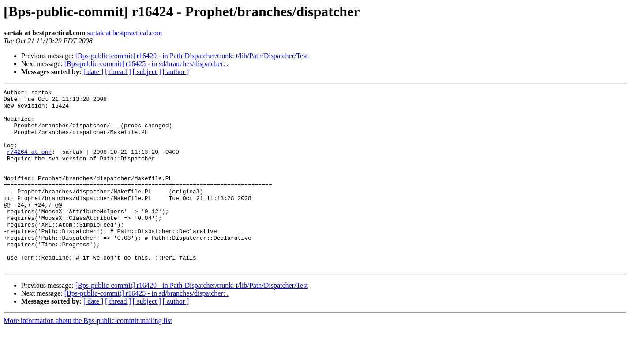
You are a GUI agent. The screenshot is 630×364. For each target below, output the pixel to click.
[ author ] (176, 72)
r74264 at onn (29, 165)
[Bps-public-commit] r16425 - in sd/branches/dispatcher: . (146, 64)
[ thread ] (118, 72)
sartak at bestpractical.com (124, 33)
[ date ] (93, 72)
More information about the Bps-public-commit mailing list (88, 356)
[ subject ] (147, 72)
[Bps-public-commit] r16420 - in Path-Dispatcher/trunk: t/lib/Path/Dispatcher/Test (192, 56)
